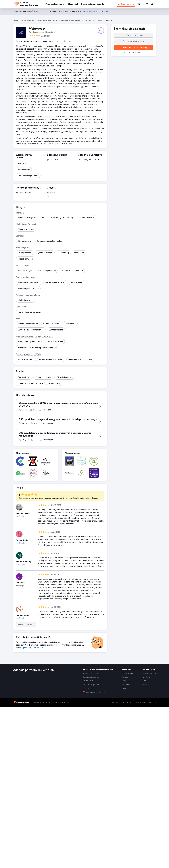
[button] (140, 4)
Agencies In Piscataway (93, 20)
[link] (73, 4)
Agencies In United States (48, 20)
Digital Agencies (28, 20)
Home (15, 20)
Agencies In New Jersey (71, 20)
